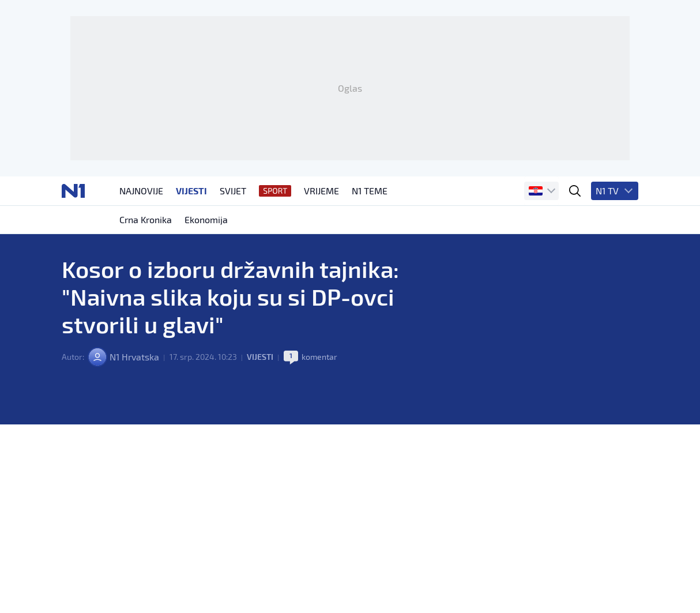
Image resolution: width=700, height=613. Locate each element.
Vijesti (260, 357)
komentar (319, 357)
